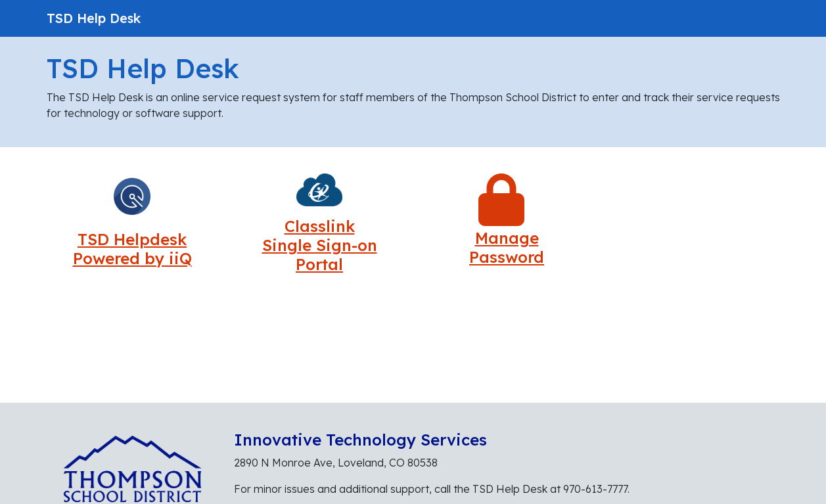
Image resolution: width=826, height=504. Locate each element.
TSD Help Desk (94, 18)
